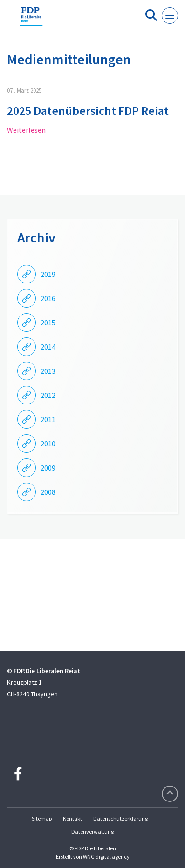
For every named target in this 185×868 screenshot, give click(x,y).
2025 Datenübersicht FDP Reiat (88, 111)
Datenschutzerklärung (120, 818)
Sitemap (42, 818)
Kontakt (72, 818)
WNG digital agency (106, 857)
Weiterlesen (26, 130)
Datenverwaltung (92, 831)
